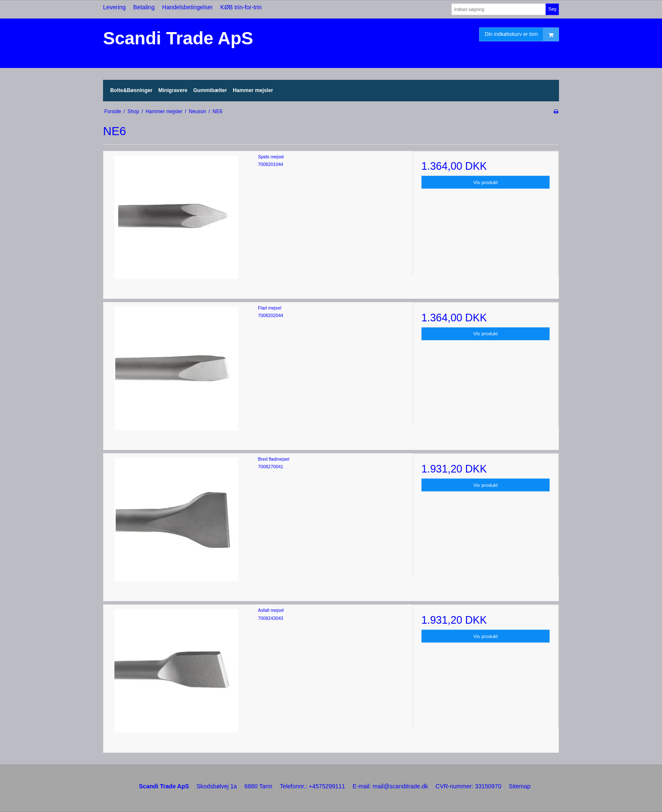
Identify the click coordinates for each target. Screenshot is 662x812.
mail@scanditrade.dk (400, 786)
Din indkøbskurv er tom (522, 34)
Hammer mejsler (253, 90)
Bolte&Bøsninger (131, 90)
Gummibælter (210, 90)
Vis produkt (486, 182)
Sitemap (520, 786)
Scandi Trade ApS (178, 38)
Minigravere (173, 90)
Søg (552, 9)
